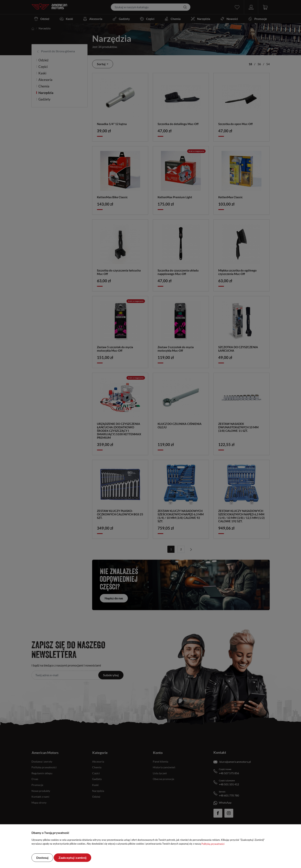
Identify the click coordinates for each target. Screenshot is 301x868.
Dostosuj (42, 858)
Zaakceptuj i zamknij (72, 858)
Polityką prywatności (213, 844)
